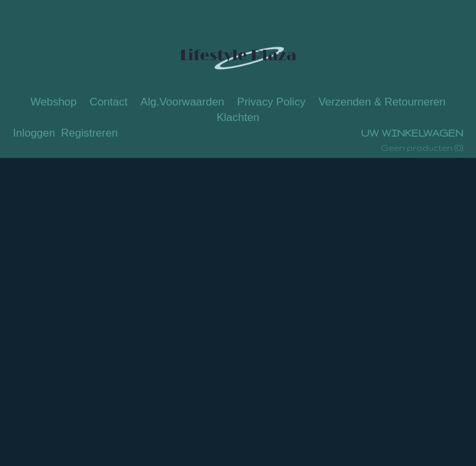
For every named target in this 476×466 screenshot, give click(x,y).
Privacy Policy (272, 102)
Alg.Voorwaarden (182, 102)
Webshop (54, 102)
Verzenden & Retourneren (382, 102)
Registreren (89, 133)
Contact (109, 102)
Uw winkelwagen (412, 133)
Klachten (238, 117)
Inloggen (34, 133)
